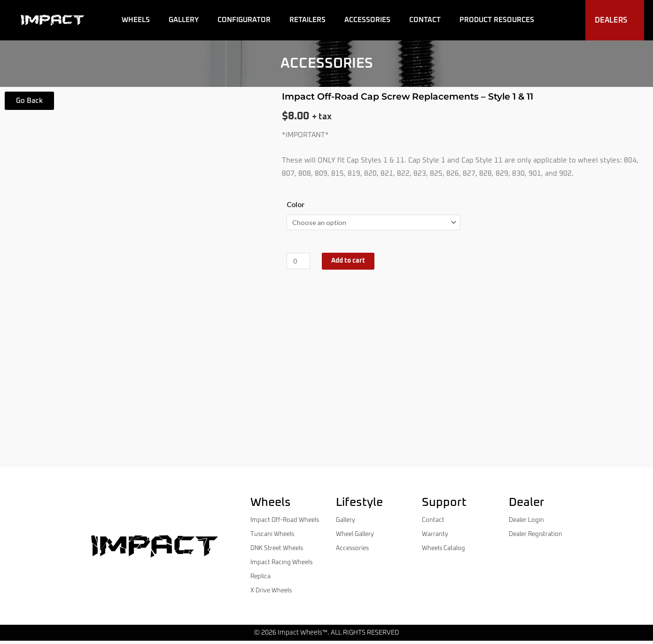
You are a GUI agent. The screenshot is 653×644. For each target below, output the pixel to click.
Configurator (244, 20)
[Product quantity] (299, 262)
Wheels (136, 20)
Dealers (613, 20)
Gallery (184, 20)
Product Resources (497, 20)
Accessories (367, 20)
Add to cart (352, 262)
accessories (327, 63)
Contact (425, 20)
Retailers (307, 20)
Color (295, 204)
